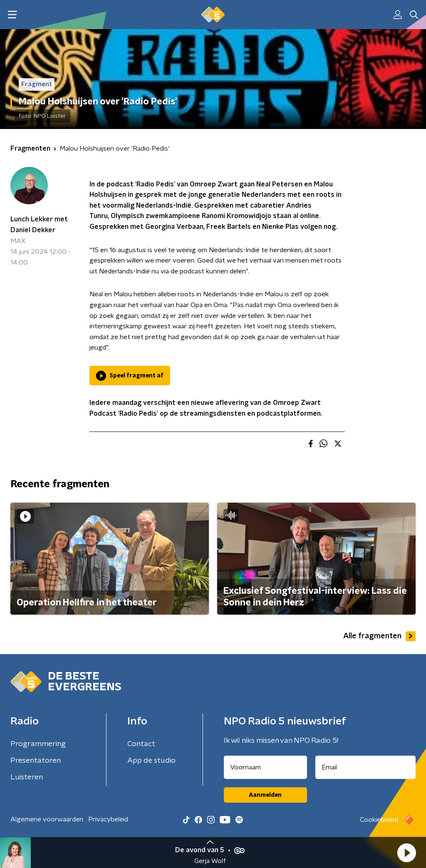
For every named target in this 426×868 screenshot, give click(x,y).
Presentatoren (36, 761)
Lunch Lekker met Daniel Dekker (39, 225)
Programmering (38, 744)
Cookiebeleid (379, 820)
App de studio (151, 761)
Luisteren (27, 777)
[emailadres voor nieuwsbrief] (366, 767)
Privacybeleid (108, 819)
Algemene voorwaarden (47, 819)
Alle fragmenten (379, 636)
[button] (406, 853)
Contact (141, 744)
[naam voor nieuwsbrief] (265, 767)
